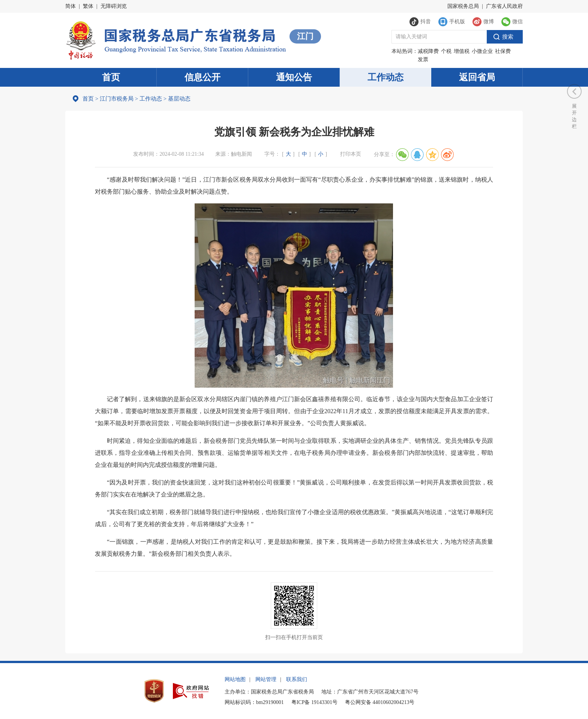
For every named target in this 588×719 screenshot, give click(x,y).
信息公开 (202, 77)
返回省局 (477, 77)
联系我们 (297, 679)
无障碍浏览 (114, 6)
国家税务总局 (463, 6)
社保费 (503, 51)
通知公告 (294, 77)
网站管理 (266, 679)
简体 (70, 6)
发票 (423, 59)
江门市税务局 (117, 99)
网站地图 (235, 679)
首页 (111, 77)
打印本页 (351, 154)
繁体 (88, 6)
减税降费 (428, 51)
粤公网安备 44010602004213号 (380, 702)
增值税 (462, 51)
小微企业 (482, 51)
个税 (446, 51)
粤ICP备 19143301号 (314, 702)
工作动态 (385, 77)
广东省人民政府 (504, 6)
